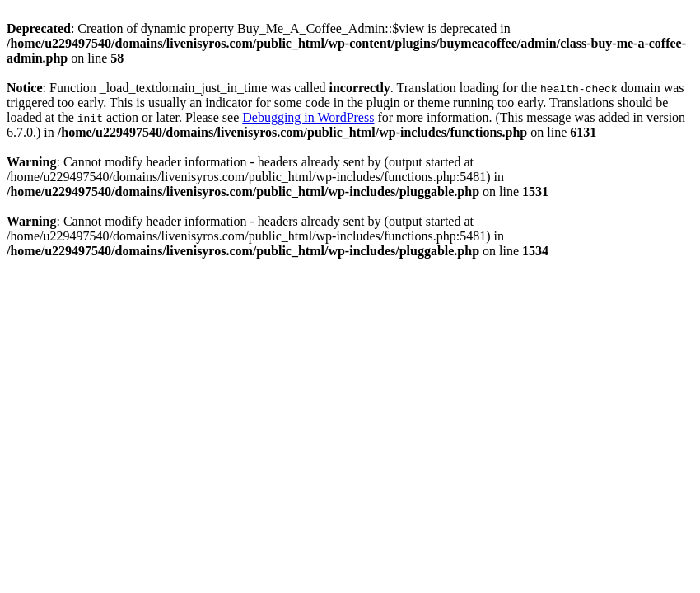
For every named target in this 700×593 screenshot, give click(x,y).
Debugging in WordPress (308, 117)
